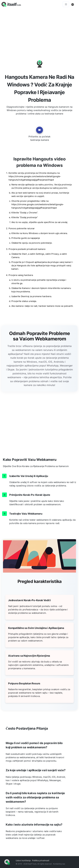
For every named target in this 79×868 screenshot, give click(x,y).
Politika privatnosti (41, 860)
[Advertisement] (39, 30)
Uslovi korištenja (23, 860)
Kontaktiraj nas (59, 864)
